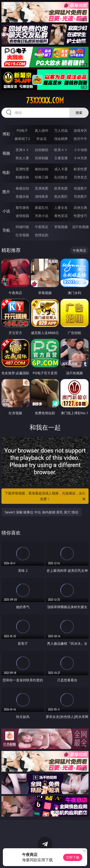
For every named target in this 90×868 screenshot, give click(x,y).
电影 (6, 172)
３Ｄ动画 (80, 150)
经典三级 (42, 177)
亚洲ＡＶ (22, 150)
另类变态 (80, 177)
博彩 (6, 134)
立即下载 (73, 857)
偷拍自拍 (42, 169)
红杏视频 (22, 235)
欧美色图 (61, 188)
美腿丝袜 (22, 196)
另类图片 (80, 196)
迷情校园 (22, 216)
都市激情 (22, 207)
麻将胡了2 (22, 139)
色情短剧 (42, 235)
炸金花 (42, 139)
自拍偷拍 (42, 150)
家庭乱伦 (42, 207)
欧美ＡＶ (61, 150)
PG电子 (22, 130)
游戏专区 (80, 130)
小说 (6, 211)
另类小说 (42, 216)
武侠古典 (80, 207)
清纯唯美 (42, 196)
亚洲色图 (42, 188)
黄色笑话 (61, 216)
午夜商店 (42, 227)
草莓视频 (61, 227)
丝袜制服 (42, 158)
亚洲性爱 (22, 169)
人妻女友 (61, 207)
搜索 (79, 113)
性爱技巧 (80, 216)
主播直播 (61, 158)
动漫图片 (80, 188)
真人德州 (42, 130)
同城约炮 (22, 227)
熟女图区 (61, 196)
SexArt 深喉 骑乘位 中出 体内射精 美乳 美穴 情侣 (42, 512)
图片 (6, 192)
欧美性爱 (80, 169)
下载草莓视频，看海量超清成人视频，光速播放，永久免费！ (46, 496)
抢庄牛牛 (80, 139)
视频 (6, 153)
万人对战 (61, 130)
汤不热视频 (80, 227)
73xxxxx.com (45, 100)
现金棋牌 (61, 139)
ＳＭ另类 (80, 158)
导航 (6, 230)
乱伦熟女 (61, 177)
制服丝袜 (22, 177)
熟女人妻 (22, 158)
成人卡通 (61, 169)
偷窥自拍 (22, 188)
